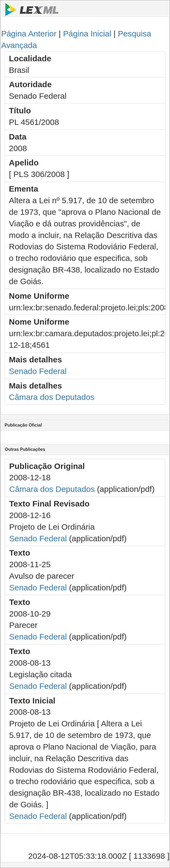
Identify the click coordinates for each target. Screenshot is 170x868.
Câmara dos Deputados (52, 397)
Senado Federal (38, 371)
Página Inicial (87, 34)
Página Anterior (29, 34)
